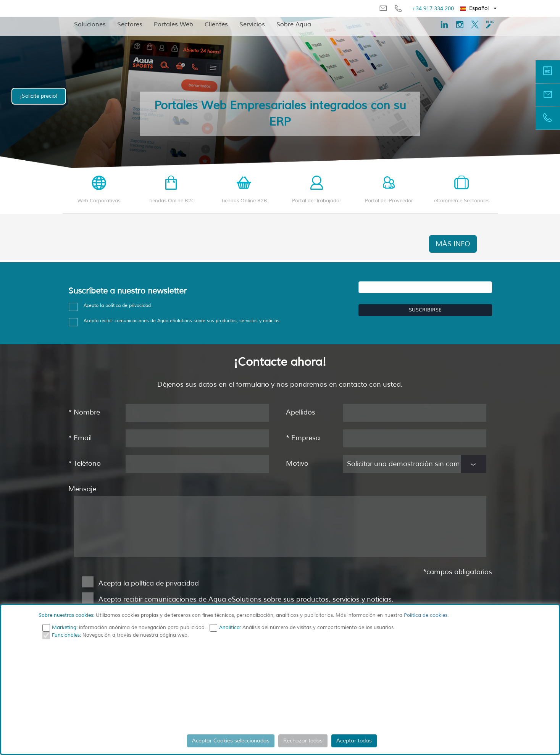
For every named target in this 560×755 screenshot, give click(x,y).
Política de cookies (426, 615)
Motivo (297, 463)
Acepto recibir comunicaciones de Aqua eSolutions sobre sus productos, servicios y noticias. (237, 600)
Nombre (84, 412)
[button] (479, 8)
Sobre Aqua (294, 24)
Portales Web (173, 24)
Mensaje (82, 489)
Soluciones (90, 24)
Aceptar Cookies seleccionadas (231, 741)
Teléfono (85, 463)
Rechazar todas (303, 741)
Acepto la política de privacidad (117, 306)
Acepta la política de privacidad (149, 583)
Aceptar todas (354, 741)
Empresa (303, 438)
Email (80, 438)
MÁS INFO (453, 244)
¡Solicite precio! (39, 96)
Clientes (216, 24)
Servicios (252, 24)
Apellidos (301, 412)
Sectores (130, 24)
